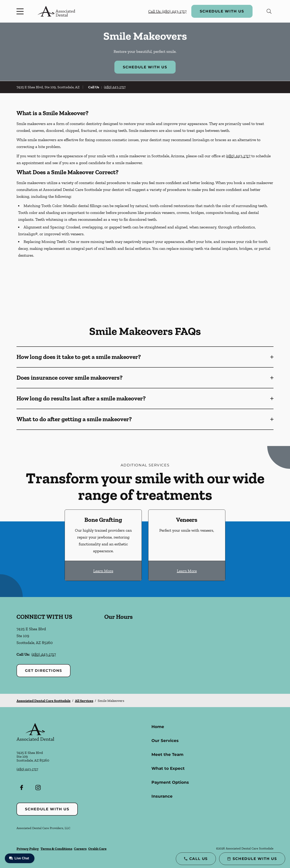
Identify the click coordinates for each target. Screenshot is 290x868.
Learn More (103, 571)
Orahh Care (97, 849)
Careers (80, 849)
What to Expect (168, 768)
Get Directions (43, 671)
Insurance (162, 796)
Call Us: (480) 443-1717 (167, 11)
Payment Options (170, 782)
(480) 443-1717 (115, 87)
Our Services (165, 741)
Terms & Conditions (56, 849)
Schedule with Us (222, 11)
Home (158, 727)
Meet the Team (167, 754)
